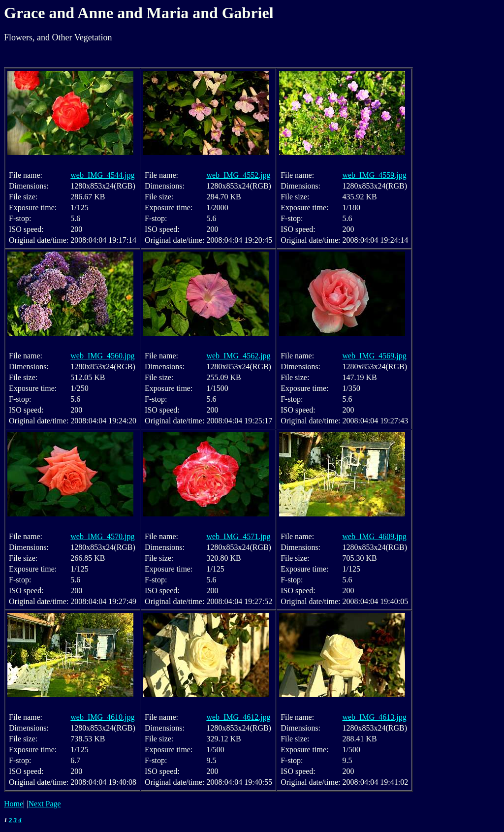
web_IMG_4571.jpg (238, 536)
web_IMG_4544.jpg (102, 175)
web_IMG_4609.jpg (374, 536)
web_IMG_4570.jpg (102, 536)
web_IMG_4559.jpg (374, 175)
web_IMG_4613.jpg (374, 717)
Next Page (45, 804)
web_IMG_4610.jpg (102, 717)
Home (14, 804)
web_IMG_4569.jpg (374, 356)
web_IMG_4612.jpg (238, 717)
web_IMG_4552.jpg (238, 175)
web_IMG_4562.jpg (238, 356)
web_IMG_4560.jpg (102, 356)
